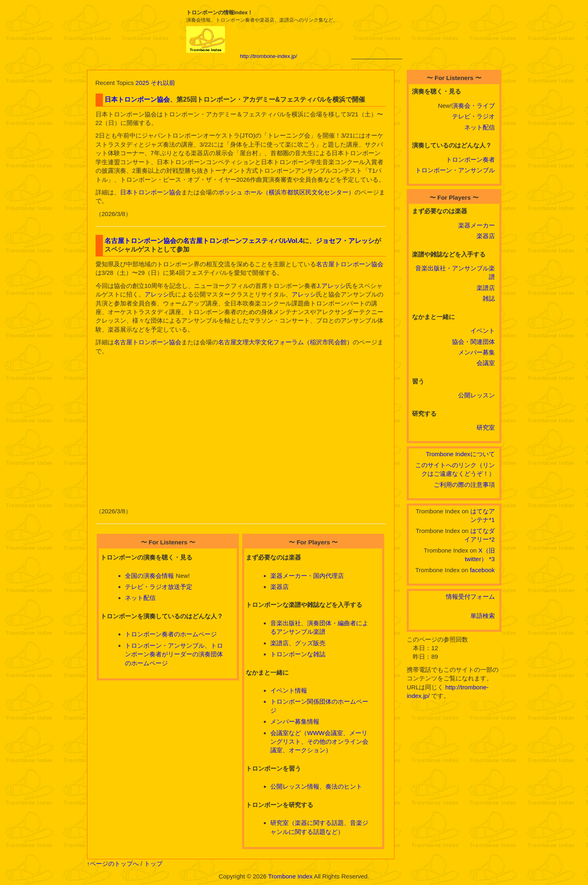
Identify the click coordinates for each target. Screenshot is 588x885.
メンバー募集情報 (295, 721)
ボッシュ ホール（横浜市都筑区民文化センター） (286, 192)
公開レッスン (477, 395)
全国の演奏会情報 (149, 576)
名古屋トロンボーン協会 (140, 241)
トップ (153, 864)
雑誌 (489, 298)
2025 (142, 83)
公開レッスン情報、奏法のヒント (316, 786)
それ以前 (163, 83)
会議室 (486, 363)
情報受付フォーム (470, 596)
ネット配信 (140, 598)
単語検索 (483, 616)
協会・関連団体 (473, 342)
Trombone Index (290, 876)
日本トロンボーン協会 (137, 99)
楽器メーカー (477, 225)
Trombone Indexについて (460, 454)
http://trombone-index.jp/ (268, 56)
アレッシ (157, 294)
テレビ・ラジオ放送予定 (159, 587)
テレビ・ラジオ (473, 116)
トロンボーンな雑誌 (298, 654)
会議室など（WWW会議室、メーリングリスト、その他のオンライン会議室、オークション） (319, 742)
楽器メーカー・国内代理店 (307, 576)
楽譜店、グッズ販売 (298, 643)
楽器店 (280, 587)
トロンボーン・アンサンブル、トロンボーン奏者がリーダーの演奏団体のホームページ (174, 654)
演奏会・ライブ (473, 106)
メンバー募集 (477, 352)
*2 (492, 539)
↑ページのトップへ (113, 864)
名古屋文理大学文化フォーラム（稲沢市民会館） (285, 342)
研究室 (486, 427)
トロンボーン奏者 (470, 159)
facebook (482, 570)
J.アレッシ (331, 286)
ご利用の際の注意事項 (464, 485)
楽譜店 (486, 288)
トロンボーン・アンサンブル (455, 170)
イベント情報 (289, 690)
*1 (492, 520)
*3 (492, 559)
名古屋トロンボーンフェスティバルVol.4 (243, 241)
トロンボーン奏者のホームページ (171, 634)
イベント (483, 331)
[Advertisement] (377, 34)
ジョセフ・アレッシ (345, 241)
